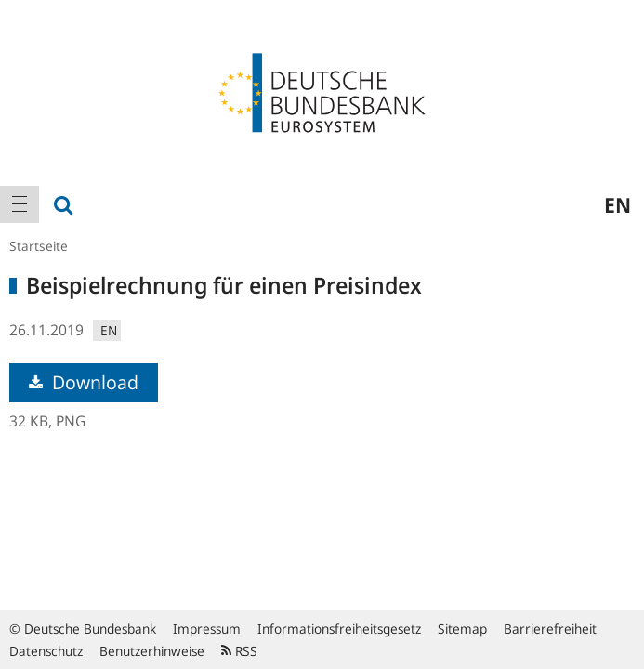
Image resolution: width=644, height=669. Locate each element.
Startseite (39, 246)
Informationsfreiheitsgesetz (339, 629)
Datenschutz (46, 651)
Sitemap (462, 629)
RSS (239, 651)
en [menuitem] (618, 204)
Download (84, 382)
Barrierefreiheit (550, 629)
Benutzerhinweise (152, 651)
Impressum (207, 629)
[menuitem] (20, 204)
